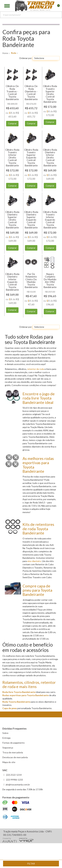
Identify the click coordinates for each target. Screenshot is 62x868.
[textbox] (31, 15)
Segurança (8, 748)
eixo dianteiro (34, 561)
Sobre (5, 733)
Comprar (12, 123)
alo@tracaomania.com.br (18, 784)
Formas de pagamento (14, 743)
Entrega (6, 738)
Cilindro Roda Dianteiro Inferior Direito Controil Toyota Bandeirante (50, 158)
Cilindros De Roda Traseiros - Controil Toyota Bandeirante (12, 93)
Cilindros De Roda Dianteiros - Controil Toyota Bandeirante (31, 93)
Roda (14, 53)
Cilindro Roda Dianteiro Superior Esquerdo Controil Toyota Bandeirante (31, 220)
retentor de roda (36, 369)
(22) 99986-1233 (14, 780)
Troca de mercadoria (13, 752)
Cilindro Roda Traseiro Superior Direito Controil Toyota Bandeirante (50, 94)
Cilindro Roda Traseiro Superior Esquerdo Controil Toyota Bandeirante (31, 158)
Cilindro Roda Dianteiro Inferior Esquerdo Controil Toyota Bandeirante (12, 282)
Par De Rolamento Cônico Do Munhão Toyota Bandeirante (31, 281)
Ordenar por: (26, 58)
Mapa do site (9, 762)
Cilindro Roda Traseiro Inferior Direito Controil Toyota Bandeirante (12, 158)
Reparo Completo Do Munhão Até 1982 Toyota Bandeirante (50, 281)
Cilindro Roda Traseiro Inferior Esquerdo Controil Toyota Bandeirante (50, 220)
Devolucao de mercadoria (15, 757)
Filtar (31, 864)
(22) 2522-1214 (14, 775)
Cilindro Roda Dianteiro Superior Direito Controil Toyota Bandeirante (12, 220)
